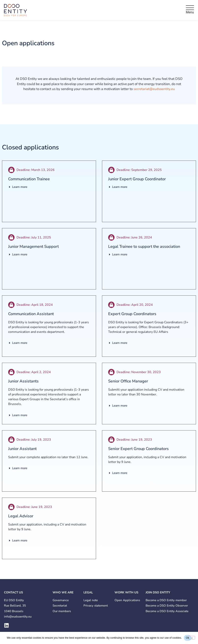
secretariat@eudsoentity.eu (154, 89)
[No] (192, 638)
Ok (188, 638)
